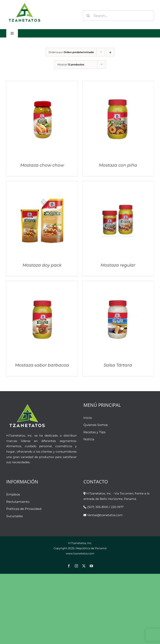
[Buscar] (88, 16)
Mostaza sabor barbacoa (42, 365)
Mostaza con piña (118, 165)
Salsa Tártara (118, 365)
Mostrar (71, 64)
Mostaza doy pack (42, 265)
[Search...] (118, 16)
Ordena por (71, 52)
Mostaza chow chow (42, 165)
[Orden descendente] (110, 52)
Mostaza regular (118, 265)
